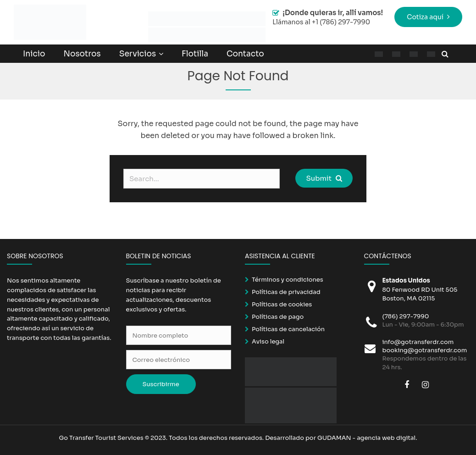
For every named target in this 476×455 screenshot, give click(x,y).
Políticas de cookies (282, 304)
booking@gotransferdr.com (425, 350)
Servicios (138, 54)
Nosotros (82, 54)
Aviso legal (268, 341)
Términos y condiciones (288, 280)
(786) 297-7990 (406, 316)
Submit (324, 178)
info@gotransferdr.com (418, 342)
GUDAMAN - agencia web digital (366, 438)
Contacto (245, 54)
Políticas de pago (278, 317)
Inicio (34, 54)
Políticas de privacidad (286, 292)
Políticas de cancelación (288, 329)
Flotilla (195, 54)
